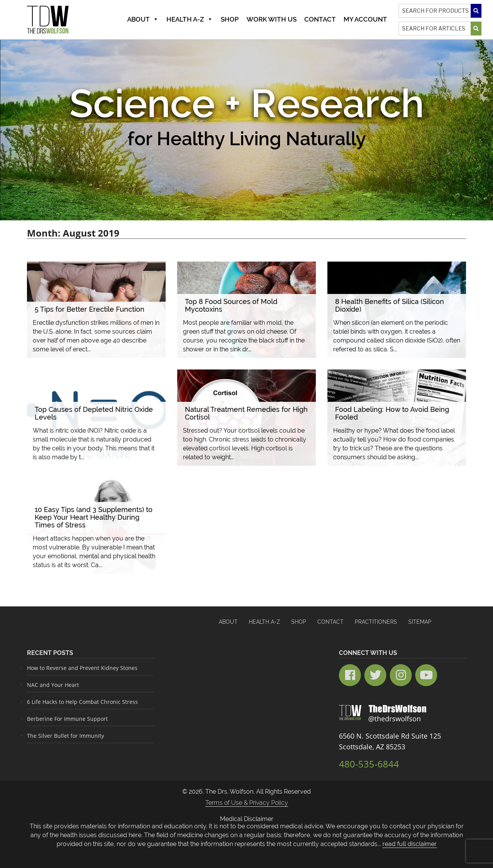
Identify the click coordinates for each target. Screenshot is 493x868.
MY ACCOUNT (365, 19)
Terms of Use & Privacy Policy (247, 803)
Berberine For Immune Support (67, 719)
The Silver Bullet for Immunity (65, 736)
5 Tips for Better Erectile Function (90, 309)
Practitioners (376, 622)
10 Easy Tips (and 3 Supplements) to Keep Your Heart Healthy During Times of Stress (94, 517)
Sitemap (420, 622)
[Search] (440, 11)
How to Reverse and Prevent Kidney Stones (82, 668)
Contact (320, 19)
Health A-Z (190, 19)
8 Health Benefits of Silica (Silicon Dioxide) (390, 305)
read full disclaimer (410, 844)
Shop (230, 19)
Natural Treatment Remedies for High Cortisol (246, 413)
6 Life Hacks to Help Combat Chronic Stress (82, 702)
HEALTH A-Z (264, 622)
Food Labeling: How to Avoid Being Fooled (392, 413)
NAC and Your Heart (53, 685)
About (143, 19)
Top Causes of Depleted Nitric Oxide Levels (94, 413)
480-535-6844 (369, 764)
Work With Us (272, 19)
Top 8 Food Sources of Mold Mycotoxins (231, 305)
